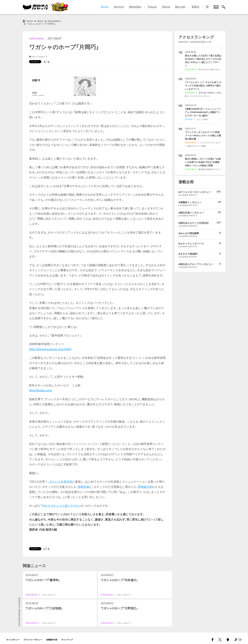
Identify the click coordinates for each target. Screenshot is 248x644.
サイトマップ (67, 637)
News (40, 21)
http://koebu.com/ (41, 388)
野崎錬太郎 (145, 484)
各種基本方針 (52, 637)
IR (207, 7)
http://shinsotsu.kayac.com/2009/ (50, 346)
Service (119, 7)
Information (37, 36)
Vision (152, 7)
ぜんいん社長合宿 (61, 479)
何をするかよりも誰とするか (61, 503)
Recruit (180, 7)
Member (135, 7)
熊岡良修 (84, 484)
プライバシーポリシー (33, 637)
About (166, 7)
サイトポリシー (13, 637)
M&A (195, 7)
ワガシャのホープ (39, 54)
